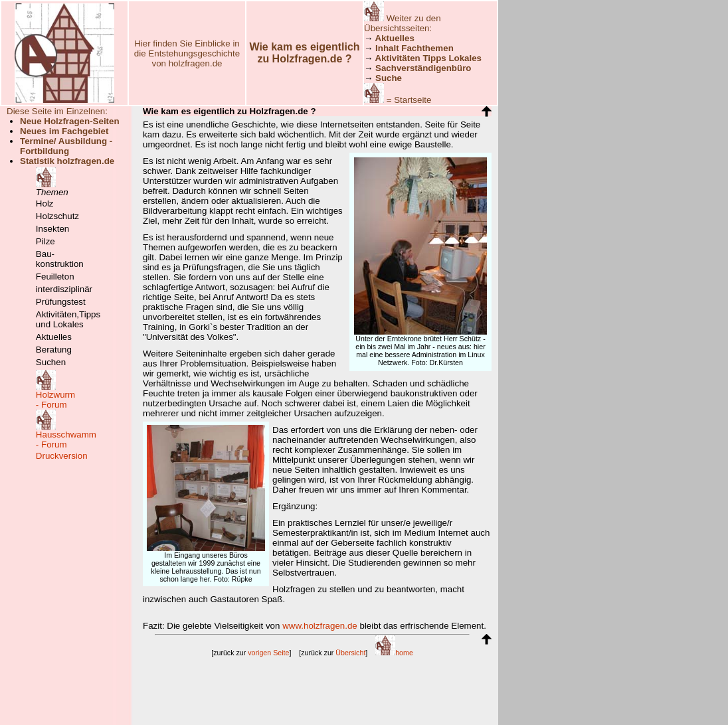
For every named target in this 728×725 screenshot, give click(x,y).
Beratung (54, 350)
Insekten (52, 229)
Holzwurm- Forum (55, 400)
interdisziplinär (64, 289)
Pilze (45, 241)
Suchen (51, 362)
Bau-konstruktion (60, 259)
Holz (45, 203)
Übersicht (350, 653)
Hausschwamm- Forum (66, 440)
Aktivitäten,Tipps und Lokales (68, 319)
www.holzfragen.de (320, 626)
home (394, 653)
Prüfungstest (61, 302)
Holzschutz (57, 216)
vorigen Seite (268, 653)
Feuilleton (55, 277)
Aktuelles (54, 337)
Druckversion (62, 456)
